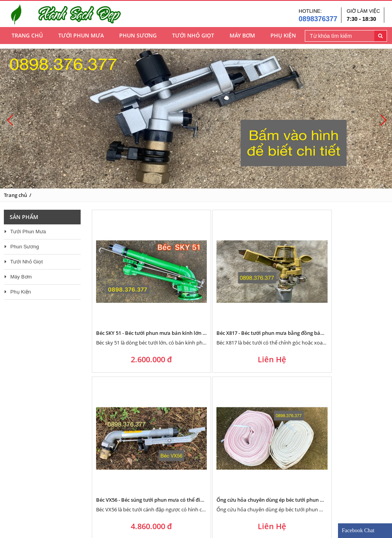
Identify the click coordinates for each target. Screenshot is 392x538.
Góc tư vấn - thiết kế (162, 505)
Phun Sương (138, 39)
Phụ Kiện (283, 39)
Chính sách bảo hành (163, 496)
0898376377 (318, 20)
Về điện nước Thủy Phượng (41, 505)
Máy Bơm (242, 39)
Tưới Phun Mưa (81, 39)
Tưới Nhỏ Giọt (193, 39)
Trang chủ (27, 39)
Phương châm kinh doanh (40, 496)
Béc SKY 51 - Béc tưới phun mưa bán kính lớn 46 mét (157, 284)
